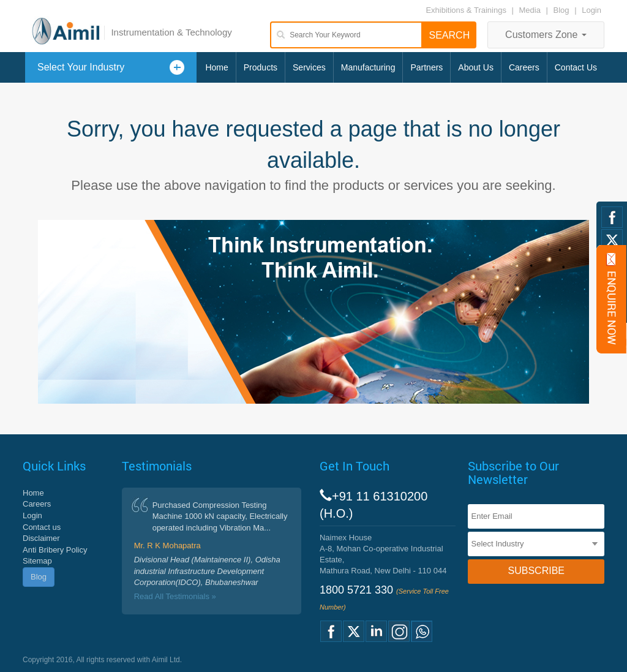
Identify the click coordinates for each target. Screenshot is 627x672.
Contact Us (576, 67)
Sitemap (37, 561)
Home (216, 67)
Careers (524, 67)
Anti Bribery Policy (55, 550)
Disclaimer (41, 538)
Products (261, 67)
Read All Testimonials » (175, 596)
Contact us (42, 527)
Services (309, 67)
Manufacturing (368, 67)
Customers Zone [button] (546, 35)
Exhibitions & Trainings (466, 10)
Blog (561, 10)
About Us (476, 67)
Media (531, 10)
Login (591, 10)
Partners (426, 67)
